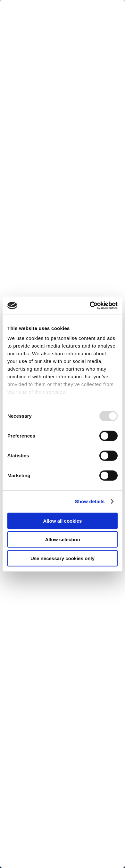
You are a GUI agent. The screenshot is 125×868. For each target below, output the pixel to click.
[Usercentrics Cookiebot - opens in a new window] (90, 306)
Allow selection (62, 539)
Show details (90, 501)
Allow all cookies (63, 521)
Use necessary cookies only (63, 558)
